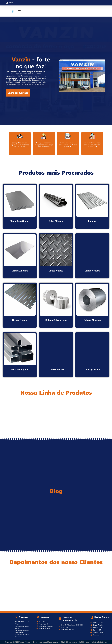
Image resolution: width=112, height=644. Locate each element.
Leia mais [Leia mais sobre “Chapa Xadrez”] (56, 275)
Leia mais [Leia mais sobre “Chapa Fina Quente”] (20, 226)
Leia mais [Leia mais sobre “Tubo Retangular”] (20, 374)
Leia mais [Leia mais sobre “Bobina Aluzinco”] (92, 325)
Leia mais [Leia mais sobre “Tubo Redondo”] (56, 374)
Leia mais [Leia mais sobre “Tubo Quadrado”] (92, 374)
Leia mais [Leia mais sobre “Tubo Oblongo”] (56, 226)
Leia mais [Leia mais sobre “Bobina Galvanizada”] (56, 325)
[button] (20, 10)
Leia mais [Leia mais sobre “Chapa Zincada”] (20, 275)
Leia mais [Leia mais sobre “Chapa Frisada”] (20, 325)
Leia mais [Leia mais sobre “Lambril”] (92, 226)
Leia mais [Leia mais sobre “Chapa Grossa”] (92, 275)
